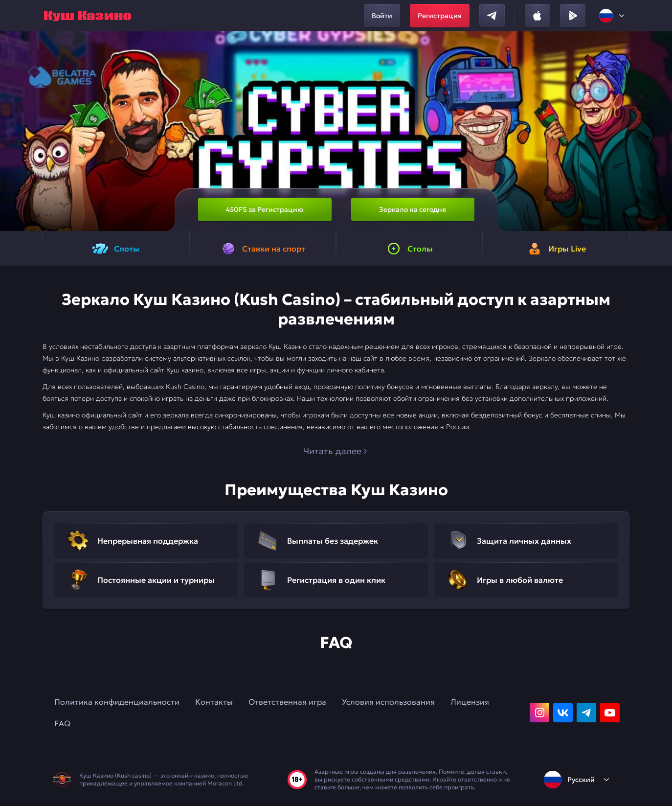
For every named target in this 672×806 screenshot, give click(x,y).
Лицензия (470, 702)
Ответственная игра (287, 702)
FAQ (62, 723)
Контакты (214, 702)
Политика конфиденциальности (117, 702)
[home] (88, 16)
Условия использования (388, 702)
